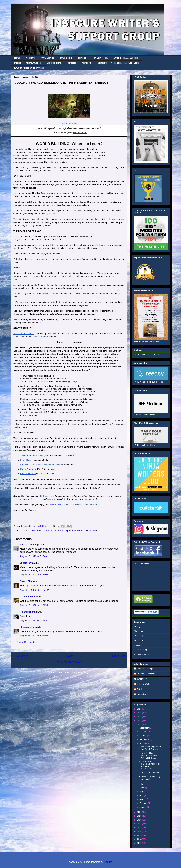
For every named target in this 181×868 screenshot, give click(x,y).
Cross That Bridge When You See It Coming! (150, 748)
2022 (140, 724)
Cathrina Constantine (146, 674)
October (143, 736)
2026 (140, 709)
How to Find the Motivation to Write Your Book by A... (148, 755)
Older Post (119, 656)
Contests (72, 63)
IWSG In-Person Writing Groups (29, 68)
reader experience (67, 531)
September (145, 739)
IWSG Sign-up (47, 58)
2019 (140, 820)
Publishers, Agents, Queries (28, 63)
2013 (140, 843)
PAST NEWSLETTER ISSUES (148, 355)
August (143, 743)
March (142, 799)
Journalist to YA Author (149, 773)
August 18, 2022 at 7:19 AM (34, 620)
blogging (138, 645)
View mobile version (69, 662)
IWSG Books (66, 58)
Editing (137, 626)
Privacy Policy (101, 58)
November (144, 732)
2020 (140, 816)
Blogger (108, 862)
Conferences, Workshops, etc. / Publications (118, 63)
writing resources (142, 654)
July (141, 784)
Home (17, 58)
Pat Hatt (141, 689)
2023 (140, 721)
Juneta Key (51, 531)
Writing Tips (139, 640)
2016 (140, 831)
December (144, 728)
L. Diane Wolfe (28, 597)
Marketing (87, 63)
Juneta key (26, 563)
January (143, 807)
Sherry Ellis (26, 581)
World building (84, 531)
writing (96, 531)
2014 (140, 839)
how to (40, 531)
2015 (140, 835)
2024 (140, 717)
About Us (30, 58)
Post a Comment (25, 642)
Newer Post (20, 656)
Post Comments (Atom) (76, 673)
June (142, 788)
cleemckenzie (27, 627)
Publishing (139, 636)
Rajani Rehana (28, 612)
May (142, 792)
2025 (140, 713)
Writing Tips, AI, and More (126, 58)
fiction (33, 531)
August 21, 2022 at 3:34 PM (34, 636)
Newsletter (83, 58)
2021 (140, 812)
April (142, 795)
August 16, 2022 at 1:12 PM (34, 605)
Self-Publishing (54, 63)
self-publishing (140, 650)
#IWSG (25, 531)
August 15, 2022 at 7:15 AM (34, 556)
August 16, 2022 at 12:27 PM (34, 590)
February (144, 803)
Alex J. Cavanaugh (30, 545)
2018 (140, 824)
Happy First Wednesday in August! (150, 778)
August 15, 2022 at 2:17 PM (34, 575)
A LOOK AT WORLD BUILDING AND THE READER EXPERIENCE (149, 765)
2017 (140, 827)
